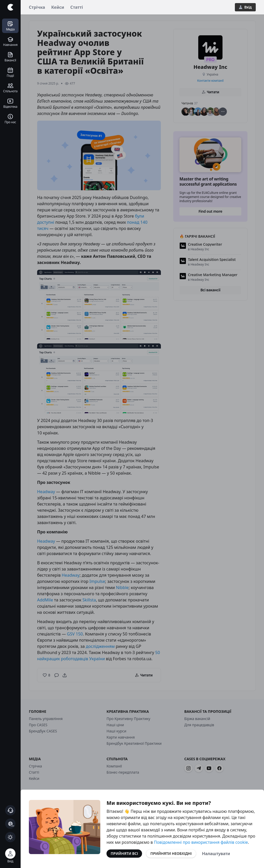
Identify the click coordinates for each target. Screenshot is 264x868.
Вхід (245, 7)
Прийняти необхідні (171, 853)
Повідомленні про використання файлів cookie (201, 842)
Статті (77, 7)
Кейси (58, 7)
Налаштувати (216, 854)
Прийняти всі (124, 853)
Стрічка (37, 7)
